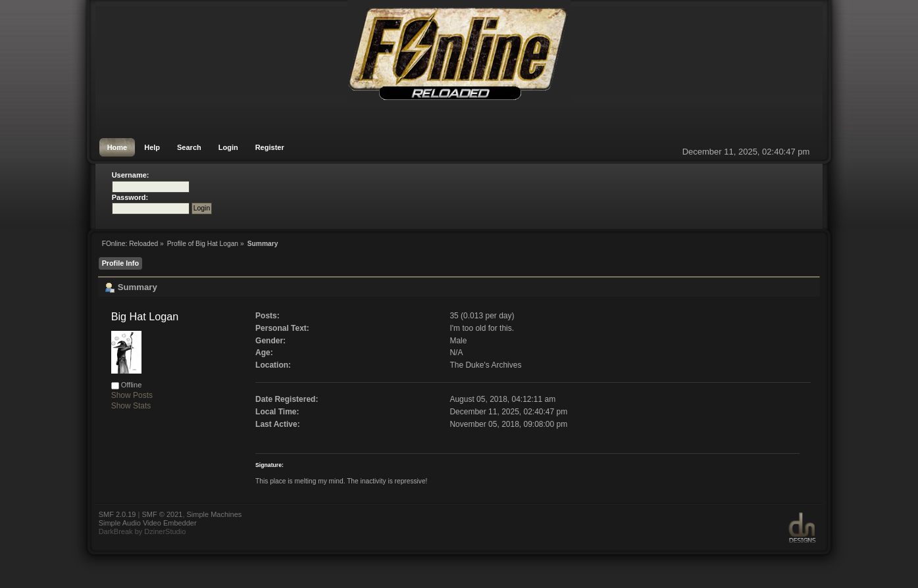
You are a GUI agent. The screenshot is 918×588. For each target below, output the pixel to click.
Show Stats (131, 406)
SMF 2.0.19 (117, 514)
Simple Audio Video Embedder (148, 523)
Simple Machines (215, 514)
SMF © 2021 (162, 514)
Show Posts (132, 395)
